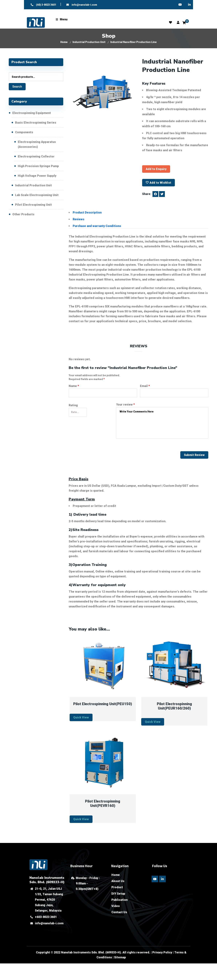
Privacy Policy (162, 952)
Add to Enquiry (156, 169)
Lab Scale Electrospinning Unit (37, 195)
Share (146, 194)
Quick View (81, 717)
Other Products (23, 214)
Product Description (87, 213)
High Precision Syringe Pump (38, 166)
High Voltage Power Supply (37, 176)
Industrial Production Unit (89, 42)
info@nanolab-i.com (49, 923)
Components (24, 132)
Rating (73, 405)
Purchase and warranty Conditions (97, 226)
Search (17, 87)
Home (64, 42)
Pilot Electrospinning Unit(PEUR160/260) (174, 706)
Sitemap (120, 957)
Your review (125, 405)
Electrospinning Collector (36, 156)
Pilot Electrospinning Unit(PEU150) (103, 704)
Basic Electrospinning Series (36, 123)
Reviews (79, 219)
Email (145, 386)
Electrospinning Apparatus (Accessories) (37, 144)
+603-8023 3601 (46, 917)
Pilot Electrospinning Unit (33, 205)
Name (74, 386)
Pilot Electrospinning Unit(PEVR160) (103, 803)
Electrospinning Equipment (32, 113)
